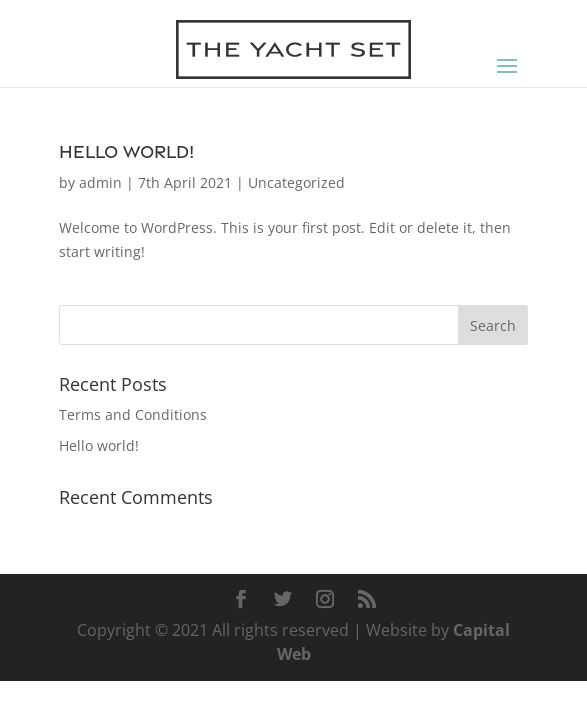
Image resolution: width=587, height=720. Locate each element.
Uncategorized (296, 182)
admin (100, 182)
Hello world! (126, 151)
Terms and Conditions (133, 414)
